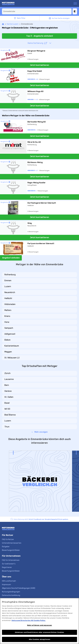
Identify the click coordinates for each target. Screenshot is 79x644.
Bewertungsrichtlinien (11, 550)
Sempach (9, 328)
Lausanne (9, 379)
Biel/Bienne (10, 415)
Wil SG (7, 409)
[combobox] (37, 11)
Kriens (7, 316)
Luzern (8, 286)
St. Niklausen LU (12, 358)
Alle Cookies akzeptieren (39, 639)
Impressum (6, 585)
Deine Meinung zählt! (41, 519)
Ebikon (7, 340)
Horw (7, 322)
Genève (8, 391)
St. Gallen (9, 397)
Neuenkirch (10, 292)
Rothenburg (10, 275)
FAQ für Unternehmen (11, 560)
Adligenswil (10, 334)
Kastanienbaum (12, 346)
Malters (8, 310)
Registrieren (7, 567)
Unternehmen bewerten (12, 543)
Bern (7, 385)
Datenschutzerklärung (11, 595)
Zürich (7, 373)
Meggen (8, 352)
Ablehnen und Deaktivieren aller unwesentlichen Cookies (39, 632)
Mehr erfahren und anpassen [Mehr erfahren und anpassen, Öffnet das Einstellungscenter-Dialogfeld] (39, 625)
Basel (7, 403)
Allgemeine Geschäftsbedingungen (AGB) (19, 588)
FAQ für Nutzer (8, 539)
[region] (39, 621)
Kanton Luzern (13, 24)
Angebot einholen (11, 258)
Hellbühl (8, 298)
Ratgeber (6, 547)
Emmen (8, 281)
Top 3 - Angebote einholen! (40, 36)
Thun (7, 427)
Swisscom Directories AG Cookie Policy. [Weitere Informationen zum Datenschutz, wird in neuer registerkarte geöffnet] (29, 620)
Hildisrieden (10, 304)
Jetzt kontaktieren (39, 65)
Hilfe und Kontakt (9, 581)
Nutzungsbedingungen (11, 592)
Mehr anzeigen (39, 432)
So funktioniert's (9, 564)
